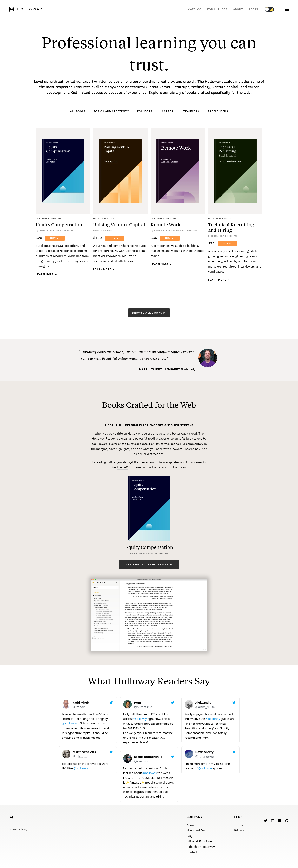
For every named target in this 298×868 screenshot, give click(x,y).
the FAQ (123, 467)
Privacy (239, 830)
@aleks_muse (205, 707)
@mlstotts (80, 757)
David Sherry (205, 752)
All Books (78, 111)
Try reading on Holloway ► (149, 565)
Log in (253, 9)
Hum (138, 702)
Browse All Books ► (149, 313)
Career (168, 111)
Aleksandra (203, 702)
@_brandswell (205, 757)
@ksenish (141, 761)
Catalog (195, 9)
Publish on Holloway (201, 847)
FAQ (189, 836)
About (238, 9)
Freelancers (218, 111)
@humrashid (143, 707)
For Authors (217, 9)
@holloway (81, 768)
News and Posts (197, 830)
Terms (238, 825)
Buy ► (55, 238)
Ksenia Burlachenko (148, 757)
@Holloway (69, 723)
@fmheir (79, 707)
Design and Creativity (111, 111)
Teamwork (191, 111)
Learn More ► (47, 274)
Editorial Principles (200, 841)
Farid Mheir (81, 702)
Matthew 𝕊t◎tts (84, 752)
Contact (192, 852)
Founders (145, 111)
